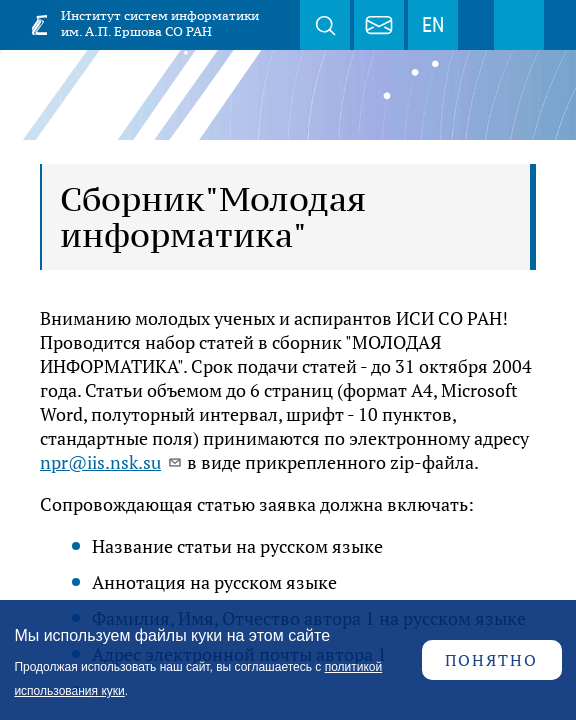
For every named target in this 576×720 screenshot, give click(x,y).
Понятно (491, 660)
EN (433, 25)
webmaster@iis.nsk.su (379, 25)
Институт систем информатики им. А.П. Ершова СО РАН (160, 23)
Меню (519, 25)
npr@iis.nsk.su (111, 462)
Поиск (325, 25)
